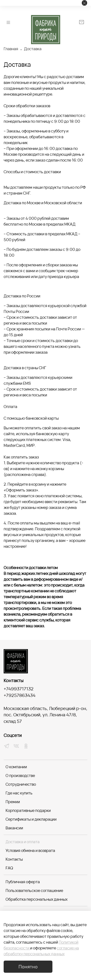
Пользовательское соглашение (34, 890)
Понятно (28, 967)
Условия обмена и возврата (30, 850)
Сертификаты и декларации (31, 819)
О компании (16, 767)
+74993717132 (19, 689)
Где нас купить (19, 793)
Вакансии (14, 828)
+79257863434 (20, 695)
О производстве (20, 776)
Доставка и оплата (23, 842)
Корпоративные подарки (28, 810)
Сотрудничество (21, 784)
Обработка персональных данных (37, 899)
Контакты (14, 859)
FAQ (9, 868)
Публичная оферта (23, 882)
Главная (11, 49)
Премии (13, 802)
